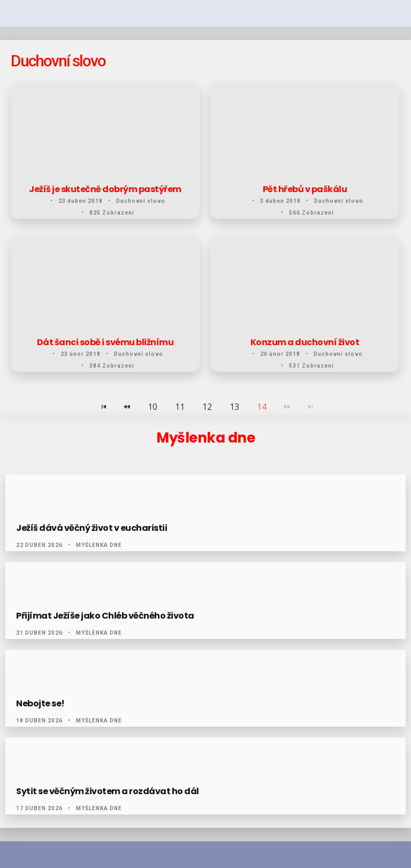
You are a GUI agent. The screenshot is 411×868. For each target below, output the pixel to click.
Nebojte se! (40, 704)
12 (207, 407)
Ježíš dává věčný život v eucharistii (92, 528)
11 (180, 407)
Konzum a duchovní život (305, 342)
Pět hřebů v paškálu (305, 189)
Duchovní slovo (141, 201)
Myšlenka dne (99, 545)
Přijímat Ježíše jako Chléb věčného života (105, 616)
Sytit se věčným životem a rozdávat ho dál (108, 791)
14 (262, 407)
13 (234, 407)
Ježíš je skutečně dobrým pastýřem (105, 189)
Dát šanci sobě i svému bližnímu (105, 342)
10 (153, 407)
